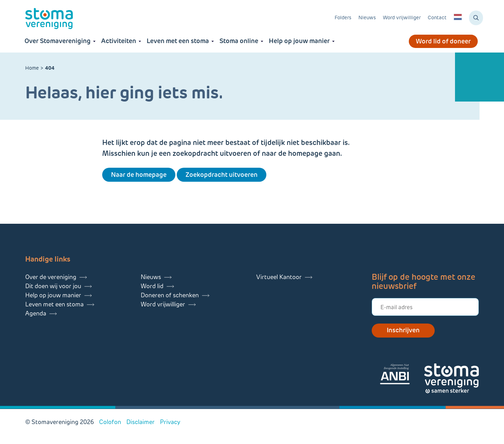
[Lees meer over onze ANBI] (402, 375)
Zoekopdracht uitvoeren (222, 175)
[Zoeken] (476, 18)
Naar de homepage (139, 175)
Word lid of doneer (443, 41)
